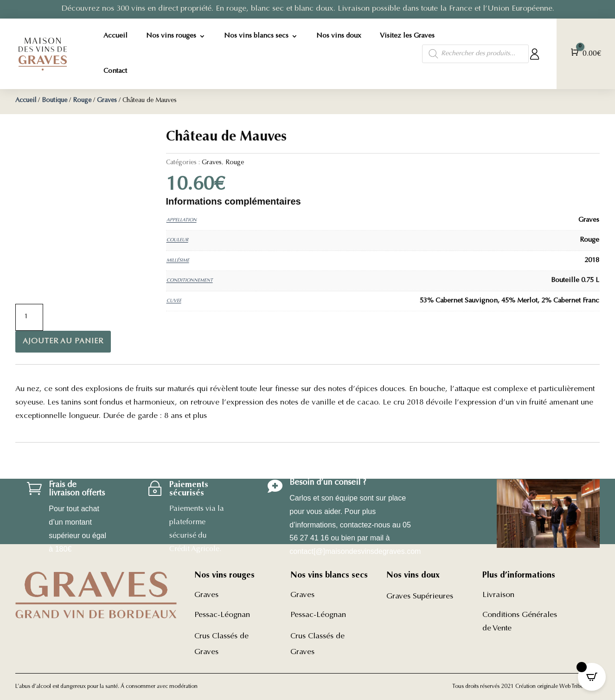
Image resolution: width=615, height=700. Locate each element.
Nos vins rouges (171, 36)
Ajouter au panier (63, 341)
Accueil (115, 36)
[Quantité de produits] (29, 317)
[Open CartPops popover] (592, 677)
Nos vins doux (339, 36)
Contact (115, 71)
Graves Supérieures (420, 597)
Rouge (82, 101)
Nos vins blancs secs (256, 36)
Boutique (54, 101)
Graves (107, 101)
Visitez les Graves (407, 36)
